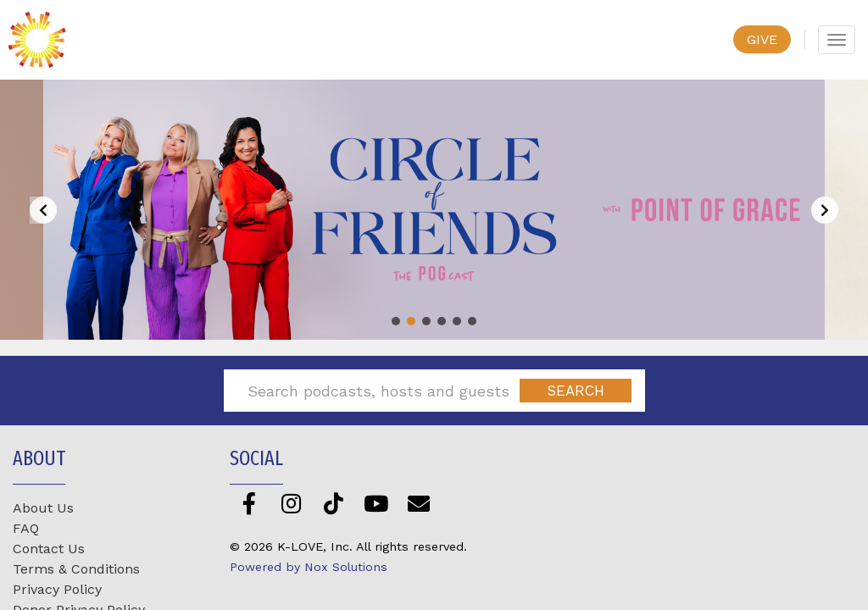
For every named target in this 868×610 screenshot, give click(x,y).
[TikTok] (334, 504)
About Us (43, 508)
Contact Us (49, 549)
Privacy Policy (57, 589)
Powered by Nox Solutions (309, 567)
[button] (396, 321)
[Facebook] (249, 504)
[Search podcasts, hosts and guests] (379, 391)
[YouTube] (376, 504)
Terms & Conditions (76, 569)
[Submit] (576, 391)
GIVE (762, 39)
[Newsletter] (418, 504)
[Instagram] (291, 504)
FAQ (26, 528)
